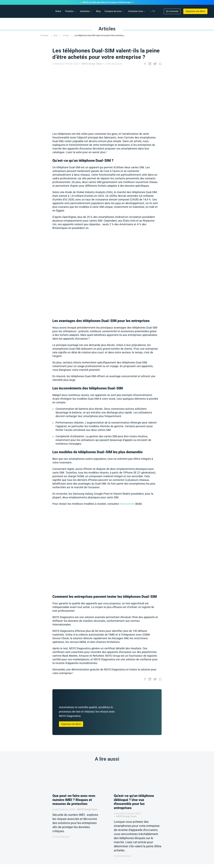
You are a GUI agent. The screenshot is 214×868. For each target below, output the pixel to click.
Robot (58, 11)
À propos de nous (113, 11)
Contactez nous (136, 11)
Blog (98, 11)
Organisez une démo (195, 11)
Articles (66, 35)
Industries (85, 11)
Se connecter (172, 11)
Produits (69, 11)
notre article (127, 504)
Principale (44, 35)
